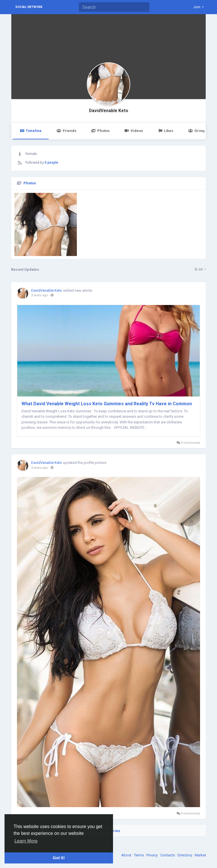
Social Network (29, 7)
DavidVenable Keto (109, 111)
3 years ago (40, 295)
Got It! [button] (59, 858)
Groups (198, 131)
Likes (166, 131)
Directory (185, 855)
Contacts (168, 855)
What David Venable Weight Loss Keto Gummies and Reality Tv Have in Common (107, 404)
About (127, 855)
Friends (66, 131)
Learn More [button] (26, 841)
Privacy (152, 855)
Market (200, 855)
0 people (51, 163)
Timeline (31, 131)
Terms (139, 855)
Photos (100, 131)
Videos (134, 131)
